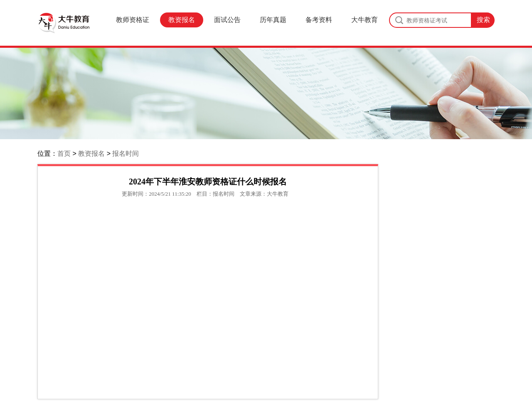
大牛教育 (365, 20)
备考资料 (319, 20)
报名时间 (126, 153)
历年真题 (273, 20)
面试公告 (227, 20)
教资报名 (182, 20)
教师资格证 (133, 20)
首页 (64, 153)
